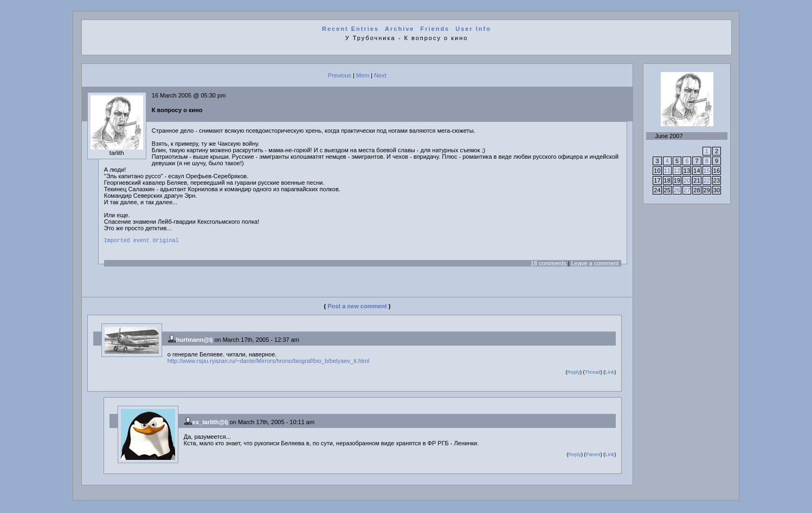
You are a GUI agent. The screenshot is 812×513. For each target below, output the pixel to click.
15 (707, 171)
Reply (574, 374)
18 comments (549, 265)
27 (687, 190)
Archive (399, 29)
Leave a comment (595, 265)
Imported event (127, 242)
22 (707, 180)
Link (610, 374)
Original (166, 242)
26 (677, 190)
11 (667, 171)
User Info (473, 29)
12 (677, 171)
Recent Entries (350, 29)
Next (380, 75)
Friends (435, 29)
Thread (593, 374)
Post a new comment (357, 308)
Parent (593, 456)
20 (687, 180)
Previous (340, 75)
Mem (363, 75)
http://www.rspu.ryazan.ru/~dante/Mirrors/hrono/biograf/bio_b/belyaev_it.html (269, 362)
